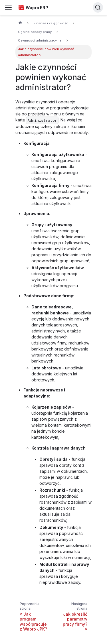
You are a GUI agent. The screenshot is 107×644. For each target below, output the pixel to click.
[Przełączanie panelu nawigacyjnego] (8, 7)
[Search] (98, 7)
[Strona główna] (20, 23)
